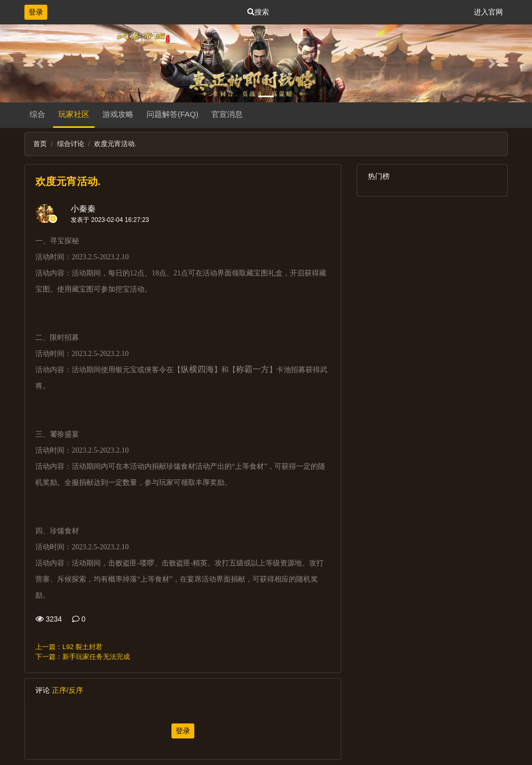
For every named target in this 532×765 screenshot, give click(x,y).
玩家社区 (74, 114)
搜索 (258, 12)
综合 (37, 114)
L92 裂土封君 (82, 647)
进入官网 (488, 12)
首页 (40, 144)
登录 (36, 12)
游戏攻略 (118, 114)
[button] (40, 63)
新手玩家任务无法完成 (96, 657)
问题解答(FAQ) (172, 114)
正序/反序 (68, 690)
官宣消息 (227, 114)
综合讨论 (71, 144)
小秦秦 (83, 209)
